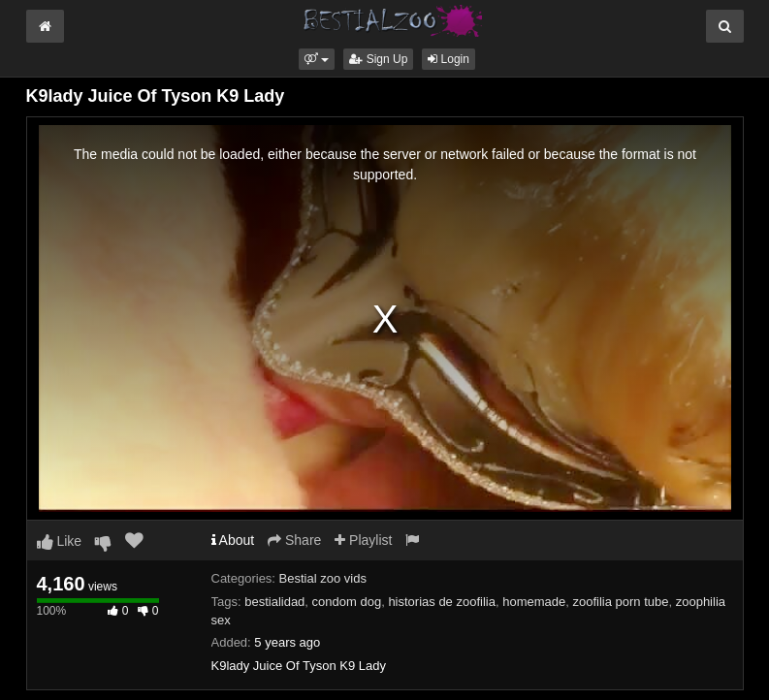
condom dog (347, 602)
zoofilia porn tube (620, 602)
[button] (317, 59)
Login (449, 59)
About (233, 540)
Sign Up (378, 59)
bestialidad (274, 602)
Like (60, 541)
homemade (534, 602)
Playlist (363, 540)
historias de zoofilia (442, 602)
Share (294, 540)
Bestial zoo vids (323, 578)
